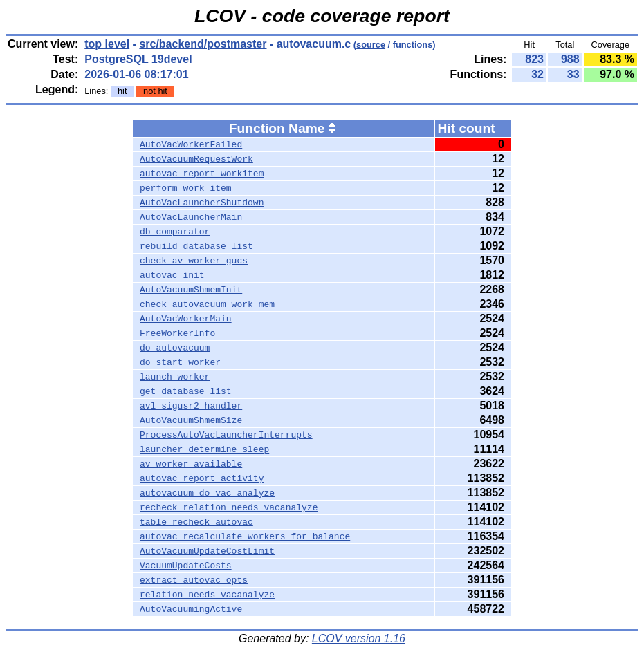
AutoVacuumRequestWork (196, 159)
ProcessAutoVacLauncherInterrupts (226, 435)
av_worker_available (191, 464)
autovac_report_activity (202, 478)
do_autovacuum (175, 348)
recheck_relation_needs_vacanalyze (229, 507)
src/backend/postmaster (203, 44)
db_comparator (175, 232)
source (371, 45)
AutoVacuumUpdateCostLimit (207, 551)
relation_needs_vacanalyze (207, 595)
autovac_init (172, 275)
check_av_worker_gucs (194, 261)
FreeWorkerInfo (177, 333)
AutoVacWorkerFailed (191, 144)
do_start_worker (180, 362)
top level (107, 44)
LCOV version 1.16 (359, 638)
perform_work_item (186, 188)
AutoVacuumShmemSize (191, 420)
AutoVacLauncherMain (191, 217)
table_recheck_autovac (196, 522)
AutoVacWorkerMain (186, 319)
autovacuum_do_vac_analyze (207, 493)
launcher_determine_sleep (204, 449)
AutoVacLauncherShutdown (202, 203)
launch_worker (175, 377)
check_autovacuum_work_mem (207, 304)
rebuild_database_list (196, 246)
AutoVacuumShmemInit (191, 290)
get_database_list (186, 391)
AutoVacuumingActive (191, 609)
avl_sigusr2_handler (191, 406)
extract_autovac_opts (194, 580)
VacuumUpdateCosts (186, 566)
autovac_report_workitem (202, 174)
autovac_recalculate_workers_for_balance (245, 536)
